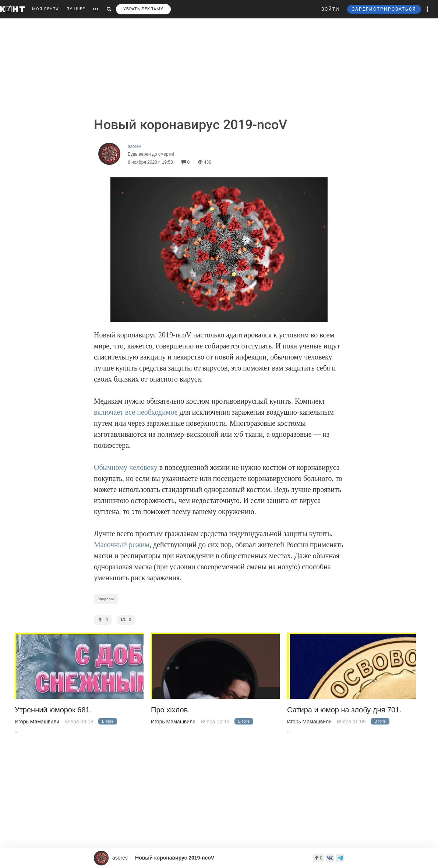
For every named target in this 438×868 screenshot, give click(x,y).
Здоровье (106, 599)
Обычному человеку (126, 467)
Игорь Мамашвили (37, 722)
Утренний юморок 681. (53, 710)
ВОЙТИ (331, 9)
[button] (428, 9)
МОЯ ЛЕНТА (45, 9)
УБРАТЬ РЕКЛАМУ (143, 9)
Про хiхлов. (170, 710)
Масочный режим (122, 545)
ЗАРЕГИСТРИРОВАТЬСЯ (384, 9)
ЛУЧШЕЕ (76, 9)
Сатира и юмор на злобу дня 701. (344, 710)
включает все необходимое (136, 412)
